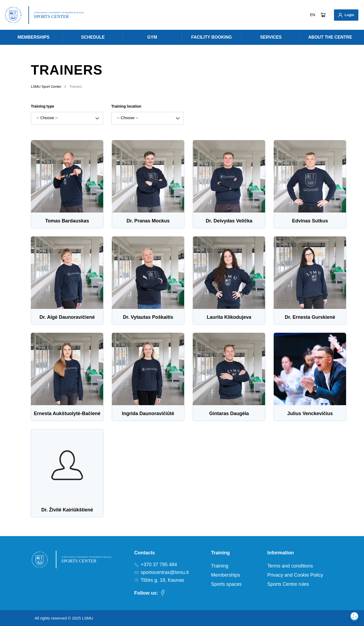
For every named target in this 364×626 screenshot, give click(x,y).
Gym (152, 37)
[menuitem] (34, 37)
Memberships (34, 37)
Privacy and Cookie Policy (295, 575)
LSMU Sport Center (46, 87)
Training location (126, 106)
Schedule (93, 37)
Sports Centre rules (288, 584)
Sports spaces (226, 584)
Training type (42, 106)
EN (313, 15)
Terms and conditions (290, 566)
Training (220, 566)
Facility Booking (211, 37)
